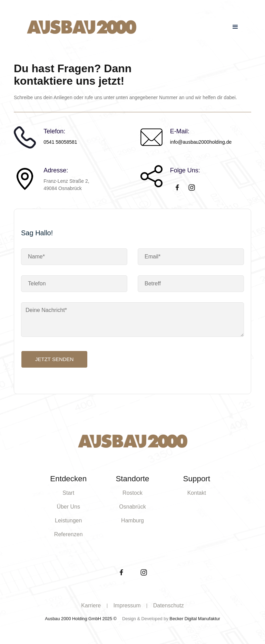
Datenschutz (169, 605)
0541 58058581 (60, 142)
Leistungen (68, 520)
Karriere (91, 605)
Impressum (127, 605)
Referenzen (68, 534)
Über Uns (68, 507)
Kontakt (197, 493)
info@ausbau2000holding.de (201, 142)
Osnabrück (132, 507)
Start (68, 493)
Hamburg (132, 520)
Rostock (132, 493)
